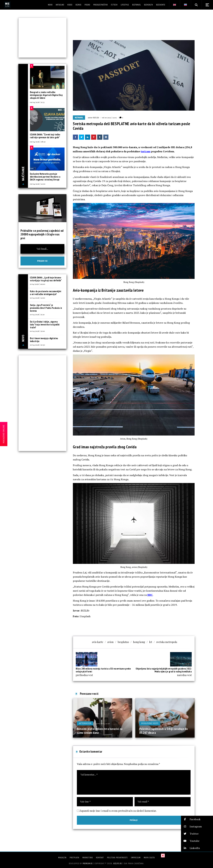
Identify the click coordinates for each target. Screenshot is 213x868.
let (151, 642)
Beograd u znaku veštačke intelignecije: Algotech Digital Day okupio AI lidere (46, 95)
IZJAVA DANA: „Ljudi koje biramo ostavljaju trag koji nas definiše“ (46, 279)
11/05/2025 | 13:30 (103, 723)
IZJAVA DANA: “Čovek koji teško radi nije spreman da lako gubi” (45, 136)
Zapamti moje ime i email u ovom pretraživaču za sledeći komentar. (118, 811)
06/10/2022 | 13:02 (109, 117)
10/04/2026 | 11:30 (37, 314)
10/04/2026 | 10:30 (37, 345)
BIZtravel (79, 118)
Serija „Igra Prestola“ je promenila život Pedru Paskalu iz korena (46, 308)
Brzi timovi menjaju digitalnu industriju (44, 340)
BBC (150, 595)
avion (110, 642)
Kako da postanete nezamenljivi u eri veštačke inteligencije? (46, 293)
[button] (197, 819)
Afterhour (85, 723)
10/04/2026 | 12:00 (37, 298)
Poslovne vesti (150, 723)
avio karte (98, 642)
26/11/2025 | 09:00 (170, 723)
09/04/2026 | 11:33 (37, 102)
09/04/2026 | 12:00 (38, 184)
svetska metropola (167, 642)
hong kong (139, 642)
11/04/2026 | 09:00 (38, 284)
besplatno (123, 642)
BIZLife (96, 117)
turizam (146, 151)
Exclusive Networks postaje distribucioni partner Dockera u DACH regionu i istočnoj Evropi (45, 177)
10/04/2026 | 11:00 (37, 331)
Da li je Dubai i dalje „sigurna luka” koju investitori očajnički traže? (45, 325)
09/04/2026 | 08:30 (38, 142)
